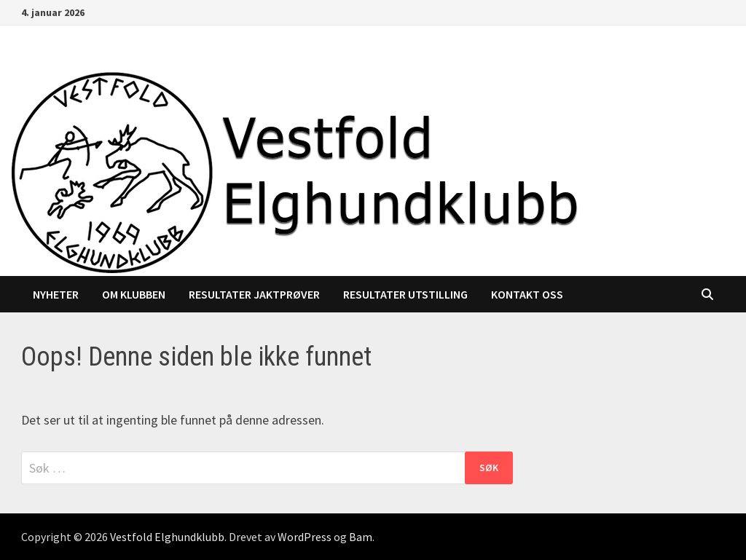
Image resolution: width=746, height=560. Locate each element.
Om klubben (134, 294)
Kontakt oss (527, 294)
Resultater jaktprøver (254, 294)
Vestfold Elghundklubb (167, 537)
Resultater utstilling (405, 294)
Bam (361, 537)
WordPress (305, 537)
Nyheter (56, 294)
